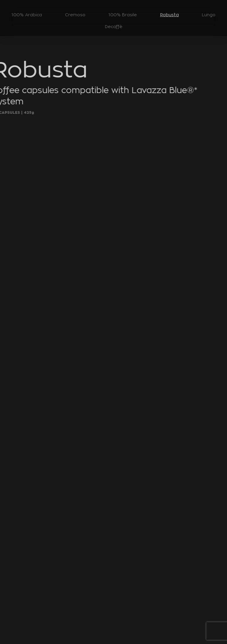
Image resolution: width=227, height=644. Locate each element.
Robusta (170, 15)
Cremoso (75, 15)
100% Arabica (27, 15)
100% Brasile (123, 15)
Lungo (209, 15)
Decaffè (114, 26)
